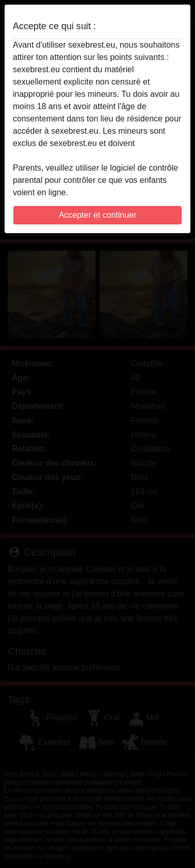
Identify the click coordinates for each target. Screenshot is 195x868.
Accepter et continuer (97, 215)
